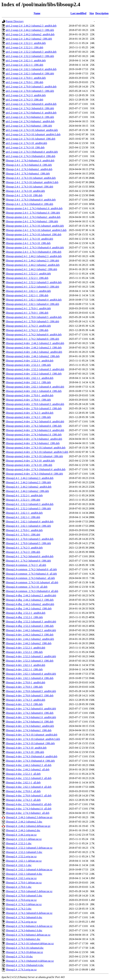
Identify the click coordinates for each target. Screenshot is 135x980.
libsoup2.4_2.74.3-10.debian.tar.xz (24, 952)
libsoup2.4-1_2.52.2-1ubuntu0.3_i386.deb (28, 508)
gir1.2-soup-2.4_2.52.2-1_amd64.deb (26, 43)
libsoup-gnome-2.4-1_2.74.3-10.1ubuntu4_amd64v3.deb (36, 230)
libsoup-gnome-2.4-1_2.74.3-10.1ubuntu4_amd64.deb (35, 226)
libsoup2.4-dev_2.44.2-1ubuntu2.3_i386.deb (30, 635)
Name (37, 13)
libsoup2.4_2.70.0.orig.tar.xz (21, 900)
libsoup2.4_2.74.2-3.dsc (19, 909)
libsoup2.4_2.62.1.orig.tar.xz (21, 878)
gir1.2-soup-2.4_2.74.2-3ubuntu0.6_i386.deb (30, 108)
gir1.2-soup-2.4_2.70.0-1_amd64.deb (26, 78)
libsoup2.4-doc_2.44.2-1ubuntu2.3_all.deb (29, 765)
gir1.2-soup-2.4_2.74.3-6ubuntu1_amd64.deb (30, 121)
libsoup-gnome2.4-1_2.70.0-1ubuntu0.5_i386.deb (32, 321)
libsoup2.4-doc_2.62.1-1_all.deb (23, 783)
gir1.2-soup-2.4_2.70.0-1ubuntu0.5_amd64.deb (31, 87)
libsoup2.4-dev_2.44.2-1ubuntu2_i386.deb (29, 643)
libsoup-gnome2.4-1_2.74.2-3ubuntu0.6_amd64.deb (34, 335)
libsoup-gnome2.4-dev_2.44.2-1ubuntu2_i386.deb (33, 356)
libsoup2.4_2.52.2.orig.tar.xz (21, 856)
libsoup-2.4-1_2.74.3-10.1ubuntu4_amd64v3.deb (32, 182)
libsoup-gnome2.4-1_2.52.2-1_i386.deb (27, 278)
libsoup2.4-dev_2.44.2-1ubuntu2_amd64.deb (30, 639)
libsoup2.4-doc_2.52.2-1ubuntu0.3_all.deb (29, 778)
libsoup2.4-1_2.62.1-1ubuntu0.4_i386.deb (28, 526)
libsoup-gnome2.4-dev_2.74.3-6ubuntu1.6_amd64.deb (35, 430)
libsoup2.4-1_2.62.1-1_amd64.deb (24, 513)
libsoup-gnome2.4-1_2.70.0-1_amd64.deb (28, 308)
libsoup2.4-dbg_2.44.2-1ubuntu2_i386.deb (29, 609)
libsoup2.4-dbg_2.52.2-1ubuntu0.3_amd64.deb (31, 622)
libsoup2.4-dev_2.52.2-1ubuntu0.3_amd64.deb (31, 656)
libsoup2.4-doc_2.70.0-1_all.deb (23, 791)
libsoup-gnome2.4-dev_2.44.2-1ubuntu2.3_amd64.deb (35, 343)
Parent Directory (15, 21)
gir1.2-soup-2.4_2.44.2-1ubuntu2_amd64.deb (30, 34)
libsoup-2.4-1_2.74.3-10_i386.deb (24, 195)
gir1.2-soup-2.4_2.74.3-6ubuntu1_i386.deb (29, 126)
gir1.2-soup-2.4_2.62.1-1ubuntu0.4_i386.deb (30, 74)
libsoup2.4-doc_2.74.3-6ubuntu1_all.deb (28, 813)
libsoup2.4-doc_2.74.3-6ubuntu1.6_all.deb (29, 809)
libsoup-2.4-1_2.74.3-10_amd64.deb (25, 191)
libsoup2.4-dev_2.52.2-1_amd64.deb (26, 648)
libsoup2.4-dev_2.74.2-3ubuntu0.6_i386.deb (30, 713)
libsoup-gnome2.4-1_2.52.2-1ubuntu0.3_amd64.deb (34, 282)
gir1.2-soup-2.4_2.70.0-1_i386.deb (25, 82)
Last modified (78, 13)
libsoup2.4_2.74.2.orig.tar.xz (21, 922)
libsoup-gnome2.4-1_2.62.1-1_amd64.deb (28, 291)
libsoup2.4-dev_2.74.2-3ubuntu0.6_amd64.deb (31, 709)
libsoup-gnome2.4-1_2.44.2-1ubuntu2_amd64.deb (33, 265)
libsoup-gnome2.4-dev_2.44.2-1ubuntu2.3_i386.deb (34, 348)
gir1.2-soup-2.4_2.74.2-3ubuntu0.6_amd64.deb (31, 104)
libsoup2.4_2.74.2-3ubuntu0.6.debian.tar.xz (29, 913)
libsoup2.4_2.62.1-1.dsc (19, 865)
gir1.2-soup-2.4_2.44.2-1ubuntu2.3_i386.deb (30, 30)
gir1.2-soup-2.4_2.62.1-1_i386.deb (25, 65)
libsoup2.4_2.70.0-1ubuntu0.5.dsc (24, 896)
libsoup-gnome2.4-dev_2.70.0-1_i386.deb (28, 400)
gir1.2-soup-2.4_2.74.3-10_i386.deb (25, 147)
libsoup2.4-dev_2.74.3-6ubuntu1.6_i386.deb (30, 722)
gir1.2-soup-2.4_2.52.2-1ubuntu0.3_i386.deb (30, 56)
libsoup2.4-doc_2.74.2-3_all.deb (23, 800)
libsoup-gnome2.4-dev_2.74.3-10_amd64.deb (30, 461)
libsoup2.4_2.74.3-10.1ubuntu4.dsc (25, 948)
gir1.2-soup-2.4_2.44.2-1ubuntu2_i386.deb (29, 39)
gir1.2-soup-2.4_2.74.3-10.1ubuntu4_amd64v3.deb (33, 134)
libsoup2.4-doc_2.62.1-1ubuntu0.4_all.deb (29, 787)
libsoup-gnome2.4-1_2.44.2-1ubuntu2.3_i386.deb (32, 261)
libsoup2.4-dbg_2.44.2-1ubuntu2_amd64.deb (30, 604)
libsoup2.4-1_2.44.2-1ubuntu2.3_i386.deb (28, 482)
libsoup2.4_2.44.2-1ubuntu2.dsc (23, 830)
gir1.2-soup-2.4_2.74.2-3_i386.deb (25, 100)
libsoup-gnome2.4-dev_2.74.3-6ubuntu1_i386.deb (33, 443)
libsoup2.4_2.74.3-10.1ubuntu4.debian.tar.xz (30, 943)
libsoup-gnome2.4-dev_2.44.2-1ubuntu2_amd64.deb (34, 352)
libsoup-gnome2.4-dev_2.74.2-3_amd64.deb (30, 413)
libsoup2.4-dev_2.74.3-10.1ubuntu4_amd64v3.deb (33, 739)
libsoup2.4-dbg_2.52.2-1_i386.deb (24, 617)
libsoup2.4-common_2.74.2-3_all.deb (26, 565)
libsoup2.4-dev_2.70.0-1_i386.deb (24, 687)
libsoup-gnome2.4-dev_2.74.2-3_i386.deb (28, 417)
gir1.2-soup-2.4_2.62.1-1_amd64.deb (26, 60)
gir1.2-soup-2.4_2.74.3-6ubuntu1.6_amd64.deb (31, 113)
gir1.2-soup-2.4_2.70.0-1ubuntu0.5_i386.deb (30, 91)
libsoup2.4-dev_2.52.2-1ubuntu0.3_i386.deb (30, 661)
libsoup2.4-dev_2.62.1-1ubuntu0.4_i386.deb (30, 678)
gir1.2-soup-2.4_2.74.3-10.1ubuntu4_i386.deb (31, 139)
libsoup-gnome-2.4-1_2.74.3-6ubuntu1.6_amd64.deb (34, 208)
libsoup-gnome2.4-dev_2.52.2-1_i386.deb (28, 365)
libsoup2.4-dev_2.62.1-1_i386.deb (24, 669)
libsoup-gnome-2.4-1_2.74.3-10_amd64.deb (29, 239)
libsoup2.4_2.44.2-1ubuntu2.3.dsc (24, 822)
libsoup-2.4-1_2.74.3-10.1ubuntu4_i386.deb (29, 187)
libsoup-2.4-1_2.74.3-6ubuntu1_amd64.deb (29, 169)
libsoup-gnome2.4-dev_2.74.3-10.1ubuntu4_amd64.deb (36, 448)
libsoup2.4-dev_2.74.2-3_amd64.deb (26, 700)
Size (92, 13)
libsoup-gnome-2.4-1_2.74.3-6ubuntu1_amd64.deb (33, 217)
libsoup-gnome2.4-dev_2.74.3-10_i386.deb (29, 465)
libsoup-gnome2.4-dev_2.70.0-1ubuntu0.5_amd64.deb (35, 404)
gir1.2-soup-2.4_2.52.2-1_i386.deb (25, 47)
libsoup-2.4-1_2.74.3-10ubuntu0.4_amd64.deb (31, 200)
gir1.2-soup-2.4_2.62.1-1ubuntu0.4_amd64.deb (31, 69)
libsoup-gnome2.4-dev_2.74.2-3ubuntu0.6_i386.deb (34, 426)
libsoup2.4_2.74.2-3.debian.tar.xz (24, 904)
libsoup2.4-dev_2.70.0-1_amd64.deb (26, 682)
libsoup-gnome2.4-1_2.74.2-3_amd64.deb (28, 326)
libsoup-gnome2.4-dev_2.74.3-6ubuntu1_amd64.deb (34, 439)
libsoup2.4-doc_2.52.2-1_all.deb (23, 774)
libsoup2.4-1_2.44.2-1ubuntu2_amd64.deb (29, 487)
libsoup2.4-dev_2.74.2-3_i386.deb (24, 704)
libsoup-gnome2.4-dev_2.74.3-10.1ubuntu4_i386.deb (34, 456)
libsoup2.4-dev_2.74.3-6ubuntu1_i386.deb (29, 730)
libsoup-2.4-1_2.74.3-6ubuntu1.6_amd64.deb (30, 161)
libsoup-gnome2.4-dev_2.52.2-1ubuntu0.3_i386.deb (34, 374)
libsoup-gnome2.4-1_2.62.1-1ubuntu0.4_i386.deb (32, 304)
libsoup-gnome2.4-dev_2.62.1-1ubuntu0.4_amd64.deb (35, 387)
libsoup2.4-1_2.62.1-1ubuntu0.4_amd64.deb (30, 522)
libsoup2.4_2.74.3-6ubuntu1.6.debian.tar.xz (29, 926)
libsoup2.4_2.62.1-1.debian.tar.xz (24, 861)
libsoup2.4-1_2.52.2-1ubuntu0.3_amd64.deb (30, 504)
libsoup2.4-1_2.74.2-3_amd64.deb (24, 548)
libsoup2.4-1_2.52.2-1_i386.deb (23, 500)
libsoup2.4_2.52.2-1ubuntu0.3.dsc (24, 852)
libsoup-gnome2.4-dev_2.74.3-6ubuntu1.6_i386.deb (34, 435)
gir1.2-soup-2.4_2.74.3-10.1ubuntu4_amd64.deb (32, 130)
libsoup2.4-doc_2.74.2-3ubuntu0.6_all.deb (29, 804)
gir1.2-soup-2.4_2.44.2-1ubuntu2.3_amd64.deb (31, 26)
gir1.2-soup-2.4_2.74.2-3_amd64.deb (26, 95)
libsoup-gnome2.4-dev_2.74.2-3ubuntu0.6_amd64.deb (35, 421)
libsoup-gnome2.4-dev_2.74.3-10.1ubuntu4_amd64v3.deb (37, 452)
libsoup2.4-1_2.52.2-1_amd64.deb (24, 495)
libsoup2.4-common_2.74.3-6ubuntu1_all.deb (30, 578)
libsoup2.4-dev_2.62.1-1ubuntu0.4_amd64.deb (31, 674)
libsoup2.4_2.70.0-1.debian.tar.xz (24, 883)
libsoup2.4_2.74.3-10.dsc (19, 956)
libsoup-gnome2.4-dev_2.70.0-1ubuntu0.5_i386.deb (34, 408)
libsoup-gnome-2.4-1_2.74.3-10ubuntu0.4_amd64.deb (35, 248)
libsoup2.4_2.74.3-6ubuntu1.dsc (23, 939)
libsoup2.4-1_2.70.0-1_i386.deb (23, 535)
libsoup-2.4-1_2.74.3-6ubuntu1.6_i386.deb (29, 165)
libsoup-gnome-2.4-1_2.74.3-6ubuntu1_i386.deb (32, 221)
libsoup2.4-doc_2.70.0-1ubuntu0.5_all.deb (29, 796)
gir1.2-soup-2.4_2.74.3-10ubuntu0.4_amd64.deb (32, 152)
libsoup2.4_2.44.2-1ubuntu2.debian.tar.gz (28, 826)
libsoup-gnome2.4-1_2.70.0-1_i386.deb (27, 313)
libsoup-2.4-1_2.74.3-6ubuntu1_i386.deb (28, 174)
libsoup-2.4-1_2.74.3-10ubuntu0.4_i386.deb (29, 204)
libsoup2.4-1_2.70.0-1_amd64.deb (24, 530)
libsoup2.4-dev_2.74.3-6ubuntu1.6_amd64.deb (31, 717)
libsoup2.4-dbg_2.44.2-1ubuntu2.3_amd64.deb (31, 595)
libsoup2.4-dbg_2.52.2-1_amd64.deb (26, 613)
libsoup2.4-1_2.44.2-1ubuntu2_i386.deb (27, 491)
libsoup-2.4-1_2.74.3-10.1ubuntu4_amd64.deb (31, 178)
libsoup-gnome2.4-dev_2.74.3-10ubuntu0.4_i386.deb (34, 474)
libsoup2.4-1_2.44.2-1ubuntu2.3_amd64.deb (30, 478)
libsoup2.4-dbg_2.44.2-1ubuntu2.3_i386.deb (30, 600)
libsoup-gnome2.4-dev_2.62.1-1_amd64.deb (30, 378)
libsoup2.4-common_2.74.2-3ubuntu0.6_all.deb (31, 569)
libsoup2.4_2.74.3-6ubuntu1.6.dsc (24, 930)
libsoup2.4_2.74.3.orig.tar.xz (21, 970)
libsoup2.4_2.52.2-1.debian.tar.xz (24, 839)
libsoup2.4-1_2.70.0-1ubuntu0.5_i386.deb (28, 543)
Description (102, 13)
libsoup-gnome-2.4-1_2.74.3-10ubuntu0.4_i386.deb (34, 252)
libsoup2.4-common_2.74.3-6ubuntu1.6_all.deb (31, 574)
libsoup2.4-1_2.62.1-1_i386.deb (23, 517)
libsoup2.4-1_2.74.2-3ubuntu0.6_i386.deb (28, 561)
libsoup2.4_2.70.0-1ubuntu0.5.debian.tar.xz (29, 891)
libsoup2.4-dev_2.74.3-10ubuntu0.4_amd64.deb (32, 756)
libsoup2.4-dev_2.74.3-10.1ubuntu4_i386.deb (30, 743)
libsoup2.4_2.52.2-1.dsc (19, 843)
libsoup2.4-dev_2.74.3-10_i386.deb (25, 752)
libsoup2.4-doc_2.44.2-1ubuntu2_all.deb (28, 769)
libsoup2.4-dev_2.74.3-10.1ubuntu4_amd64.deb (32, 735)
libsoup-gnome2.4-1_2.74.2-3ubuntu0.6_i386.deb (32, 339)
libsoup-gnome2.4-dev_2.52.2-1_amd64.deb (30, 361)
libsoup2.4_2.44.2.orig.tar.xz (21, 835)
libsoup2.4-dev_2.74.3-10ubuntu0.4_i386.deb (30, 761)
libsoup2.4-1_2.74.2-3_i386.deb (23, 552)
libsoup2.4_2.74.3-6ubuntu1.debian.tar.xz (28, 935)
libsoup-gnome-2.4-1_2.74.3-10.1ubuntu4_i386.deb (34, 234)
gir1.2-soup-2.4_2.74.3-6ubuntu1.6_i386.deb (30, 117)
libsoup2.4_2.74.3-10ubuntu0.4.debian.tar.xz (30, 961)
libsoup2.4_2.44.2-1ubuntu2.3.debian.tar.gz (29, 817)
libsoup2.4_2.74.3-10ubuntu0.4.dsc (25, 965)
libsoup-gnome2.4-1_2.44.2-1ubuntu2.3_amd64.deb (34, 256)
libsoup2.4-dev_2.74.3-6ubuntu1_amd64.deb (30, 726)
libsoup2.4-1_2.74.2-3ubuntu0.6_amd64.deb (30, 556)
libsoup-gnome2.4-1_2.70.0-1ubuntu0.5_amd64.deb (34, 317)
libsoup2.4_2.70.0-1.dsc (19, 887)
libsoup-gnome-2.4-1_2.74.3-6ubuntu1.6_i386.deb (33, 213)
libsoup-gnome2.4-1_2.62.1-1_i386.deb (27, 295)
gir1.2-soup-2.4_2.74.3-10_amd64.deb (26, 143)
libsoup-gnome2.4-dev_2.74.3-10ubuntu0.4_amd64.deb (36, 469)
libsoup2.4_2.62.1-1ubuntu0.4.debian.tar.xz (29, 870)
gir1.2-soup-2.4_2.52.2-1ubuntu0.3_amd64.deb (31, 52)
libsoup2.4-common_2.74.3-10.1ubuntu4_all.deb (32, 582)
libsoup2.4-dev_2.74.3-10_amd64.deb (26, 748)
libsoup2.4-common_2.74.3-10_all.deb (27, 587)
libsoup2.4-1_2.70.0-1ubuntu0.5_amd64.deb (30, 539)
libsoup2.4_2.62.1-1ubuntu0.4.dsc (24, 874)
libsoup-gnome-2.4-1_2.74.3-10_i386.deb (28, 243)
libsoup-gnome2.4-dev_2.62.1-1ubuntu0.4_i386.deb (34, 391)
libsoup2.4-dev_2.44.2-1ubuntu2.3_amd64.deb (31, 630)
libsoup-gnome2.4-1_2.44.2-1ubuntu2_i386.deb (31, 269)
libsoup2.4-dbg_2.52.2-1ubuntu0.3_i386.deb (30, 626)
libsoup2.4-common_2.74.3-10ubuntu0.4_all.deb (32, 591)
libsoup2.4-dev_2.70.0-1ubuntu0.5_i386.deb (30, 696)
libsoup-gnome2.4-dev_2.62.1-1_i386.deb (28, 382)
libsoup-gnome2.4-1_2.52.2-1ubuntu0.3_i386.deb (32, 287)
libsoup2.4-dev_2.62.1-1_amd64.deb (26, 665)
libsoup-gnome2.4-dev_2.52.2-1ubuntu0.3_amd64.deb (35, 369)
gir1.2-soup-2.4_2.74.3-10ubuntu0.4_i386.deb (31, 156)
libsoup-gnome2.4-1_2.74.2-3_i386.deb (27, 330)
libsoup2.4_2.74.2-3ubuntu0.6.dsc (24, 917)
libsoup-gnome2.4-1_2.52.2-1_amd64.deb (28, 274)
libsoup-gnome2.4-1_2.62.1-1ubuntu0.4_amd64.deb (34, 300)
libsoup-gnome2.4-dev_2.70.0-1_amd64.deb (30, 395)
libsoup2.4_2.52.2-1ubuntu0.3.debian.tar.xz (29, 848)
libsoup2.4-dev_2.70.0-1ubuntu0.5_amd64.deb (31, 691)
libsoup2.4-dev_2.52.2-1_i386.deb (24, 652)
